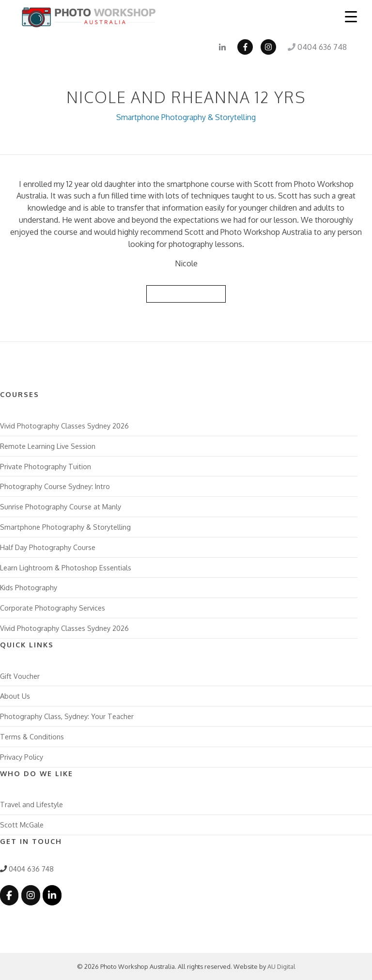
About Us (15, 696)
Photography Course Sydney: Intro (55, 486)
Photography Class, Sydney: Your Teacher (67, 716)
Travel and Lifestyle (31, 804)
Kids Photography (29, 587)
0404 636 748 (317, 47)
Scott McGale (22, 825)
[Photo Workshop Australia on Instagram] (31, 895)
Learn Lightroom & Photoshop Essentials (66, 567)
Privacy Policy (22, 757)
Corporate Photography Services (53, 608)
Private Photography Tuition (46, 466)
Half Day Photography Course (48, 547)
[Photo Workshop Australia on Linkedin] (52, 895)
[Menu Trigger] (351, 16)
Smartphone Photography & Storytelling (186, 117)
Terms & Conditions (32, 736)
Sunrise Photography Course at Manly (61, 506)
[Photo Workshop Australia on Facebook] (9, 895)
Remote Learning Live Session (48, 446)
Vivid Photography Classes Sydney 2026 (64, 426)
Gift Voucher (20, 676)
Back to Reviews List (186, 293)
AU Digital (281, 966)
